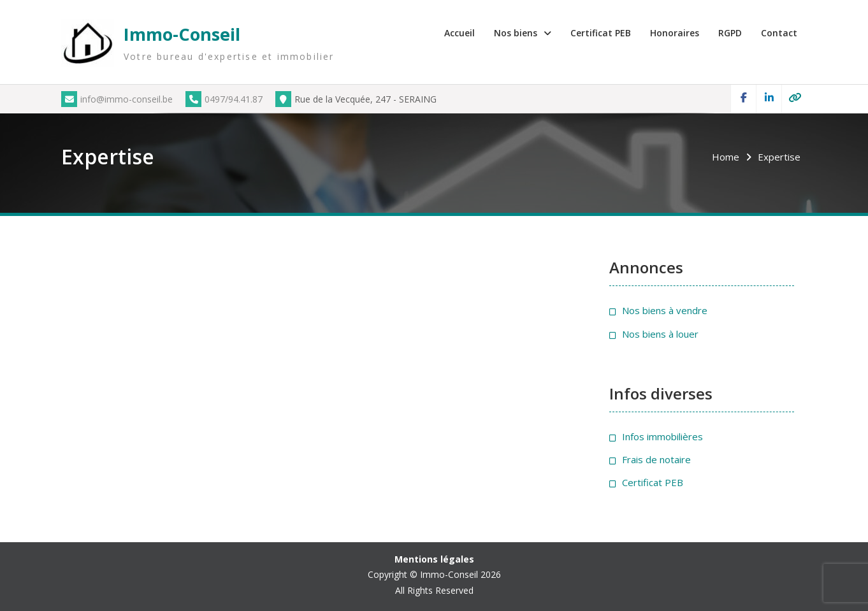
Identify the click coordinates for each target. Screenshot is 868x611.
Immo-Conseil (182, 34)
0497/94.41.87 (224, 99)
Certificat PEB (601, 33)
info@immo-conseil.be (117, 99)
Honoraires (675, 33)
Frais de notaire (656, 459)
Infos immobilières (662, 436)
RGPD (730, 33)
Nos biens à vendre (665, 310)
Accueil (459, 33)
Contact (779, 33)
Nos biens (516, 33)
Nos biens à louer (660, 334)
